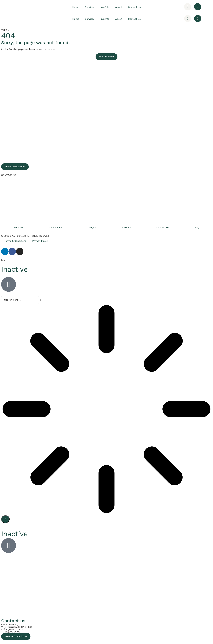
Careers (127, 227)
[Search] (5, 519)
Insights (105, 7)
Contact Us (134, 7)
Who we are (56, 227)
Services (90, 7)
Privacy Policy (40, 241)
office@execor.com (12, 629)
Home (76, 7)
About (119, 7)
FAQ (197, 227)
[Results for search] (106, 409)
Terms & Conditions (15, 241)
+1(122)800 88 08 (11, 631)
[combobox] (18, 300)
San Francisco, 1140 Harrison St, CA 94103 (16, 625)
